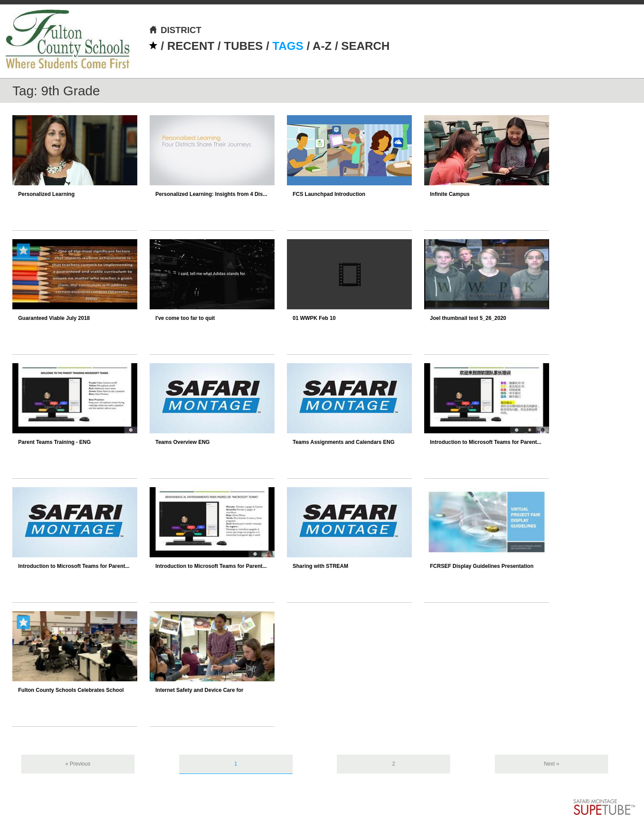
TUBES (243, 46)
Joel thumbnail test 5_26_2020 (468, 318)
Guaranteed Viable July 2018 (54, 318)
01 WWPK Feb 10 (314, 318)
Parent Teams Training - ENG (54, 442)
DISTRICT (175, 30)
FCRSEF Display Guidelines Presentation (482, 566)
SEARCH (365, 46)
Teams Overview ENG (183, 442)
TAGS (288, 46)
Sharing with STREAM (320, 566)
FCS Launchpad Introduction (329, 194)
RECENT (191, 46)
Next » (552, 764)
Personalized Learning (46, 194)
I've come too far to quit (185, 318)
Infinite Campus (450, 194)
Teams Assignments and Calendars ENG (344, 442)
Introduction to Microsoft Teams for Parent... (486, 442)
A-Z (322, 46)
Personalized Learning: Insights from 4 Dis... (211, 194)
